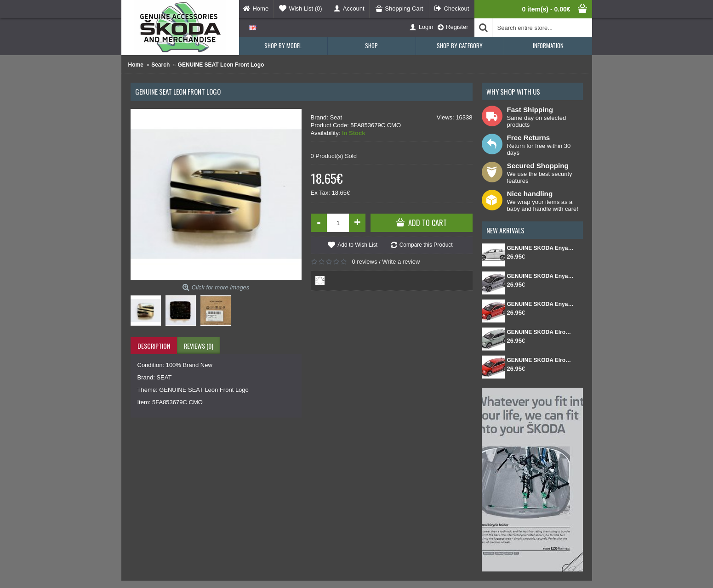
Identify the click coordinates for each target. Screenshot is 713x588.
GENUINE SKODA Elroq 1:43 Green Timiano (540, 332)
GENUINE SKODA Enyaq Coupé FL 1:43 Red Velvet (540, 304)
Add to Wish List (357, 245)
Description (154, 346)
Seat (336, 117)
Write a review (401, 262)
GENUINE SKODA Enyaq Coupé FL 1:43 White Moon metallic (540, 248)
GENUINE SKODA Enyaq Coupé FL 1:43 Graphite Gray (540, 276)
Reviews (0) (199, 346)
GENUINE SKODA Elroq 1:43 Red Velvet (540, 360)
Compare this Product (426, 245)
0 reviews (365, 262)
